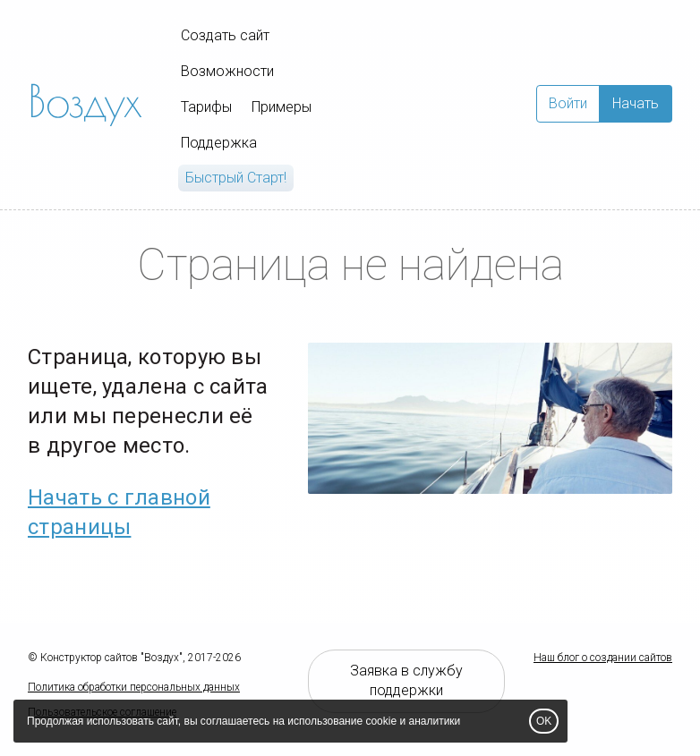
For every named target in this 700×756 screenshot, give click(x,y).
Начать (636, 103)
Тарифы (206, 107)
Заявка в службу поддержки (406, 681)
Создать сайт (225, 35)
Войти (568, 103)
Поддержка (219, 143)
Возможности (227, 71)
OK (544, 721)
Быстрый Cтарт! (236, 178)
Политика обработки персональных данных (134, 687)
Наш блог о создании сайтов (603, 658)
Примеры (282, 107)
